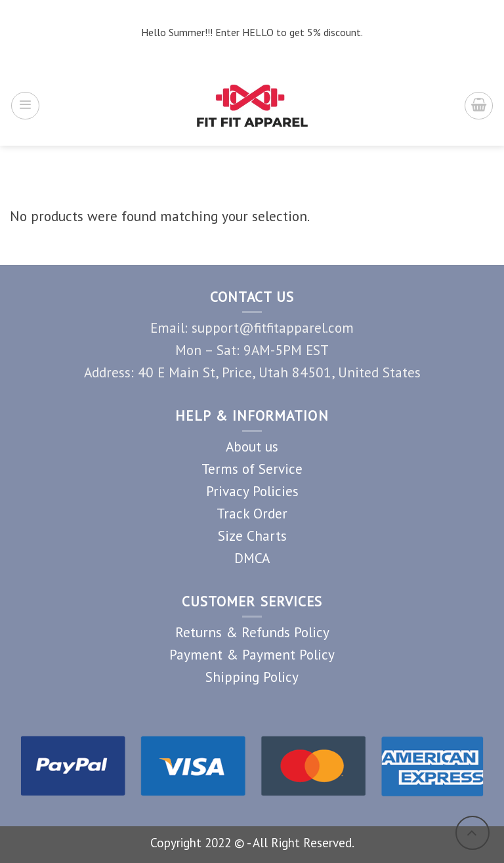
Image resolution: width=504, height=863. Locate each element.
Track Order (252, 513)
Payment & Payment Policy (252, 654)
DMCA (252, 558)
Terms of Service (252, 469)
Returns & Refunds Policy (252, 632)
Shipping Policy (252, 677)
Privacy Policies (252, 491)
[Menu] (25, 106)
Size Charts (252, 536)
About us (252, 446)
